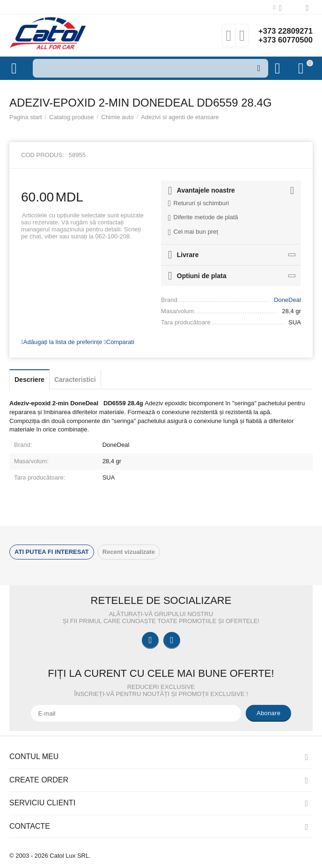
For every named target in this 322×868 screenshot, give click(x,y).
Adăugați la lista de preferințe (62, 342)
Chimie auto (117, 117)
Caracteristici (75, 380)
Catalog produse (72, 117)
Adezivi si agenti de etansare (180, 117)
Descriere (29, 380)
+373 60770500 (283, 40)
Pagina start (26, 117)
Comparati (119, 342)
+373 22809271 (283, 31)
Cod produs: (43, 155)
